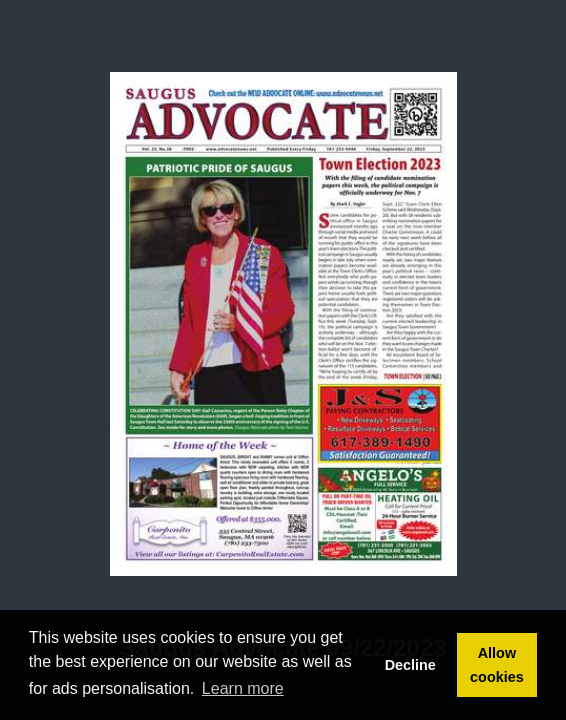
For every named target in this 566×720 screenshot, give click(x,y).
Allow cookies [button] (497, 665)
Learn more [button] (243, 688)
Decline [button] (410, 665)
